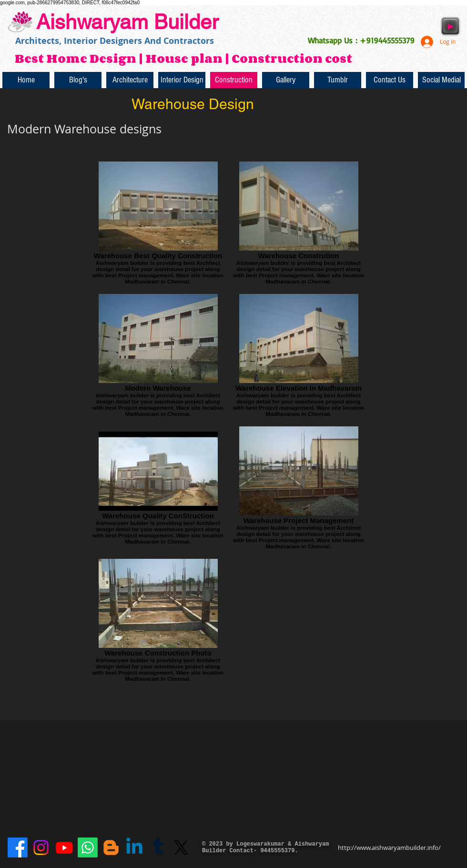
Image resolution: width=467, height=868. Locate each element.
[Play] (450, 26)
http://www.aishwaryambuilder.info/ (389, 848)
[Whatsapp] (88, 848)
